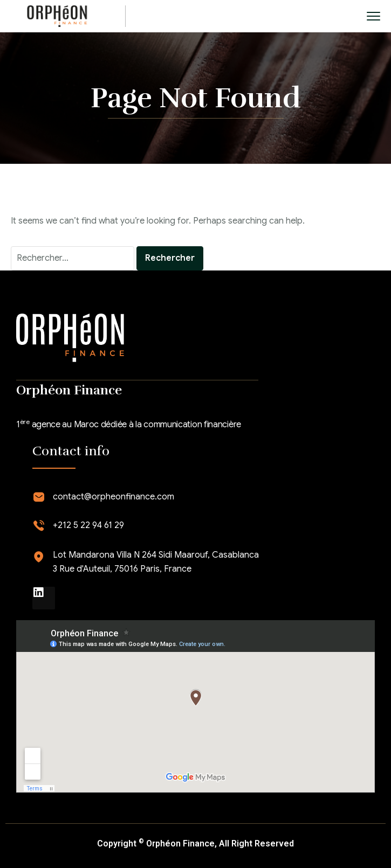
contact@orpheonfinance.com (114, 497)
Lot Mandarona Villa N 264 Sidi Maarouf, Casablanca (156, 555)
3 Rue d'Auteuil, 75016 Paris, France (122, 569)
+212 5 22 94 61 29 (88, 525)
